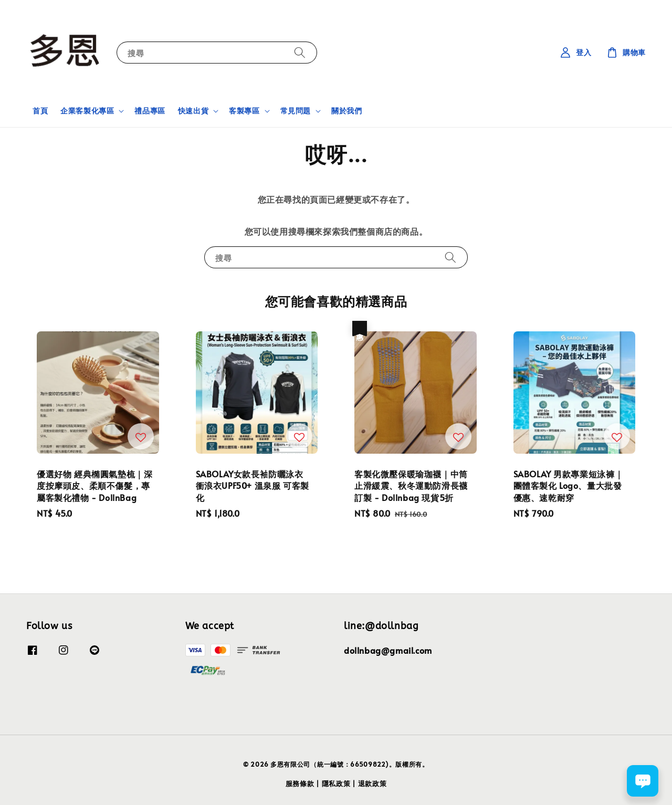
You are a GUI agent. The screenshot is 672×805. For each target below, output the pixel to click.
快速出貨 (193, 111)
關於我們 (346, 111)
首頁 (40, 111)
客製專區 (244, 111)
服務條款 (300, 783)
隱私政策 (336, 783)
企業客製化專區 (87, 111)
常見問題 (296, 111)
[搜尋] (300, 52)
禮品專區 (150, 111)
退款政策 (372, 783)
